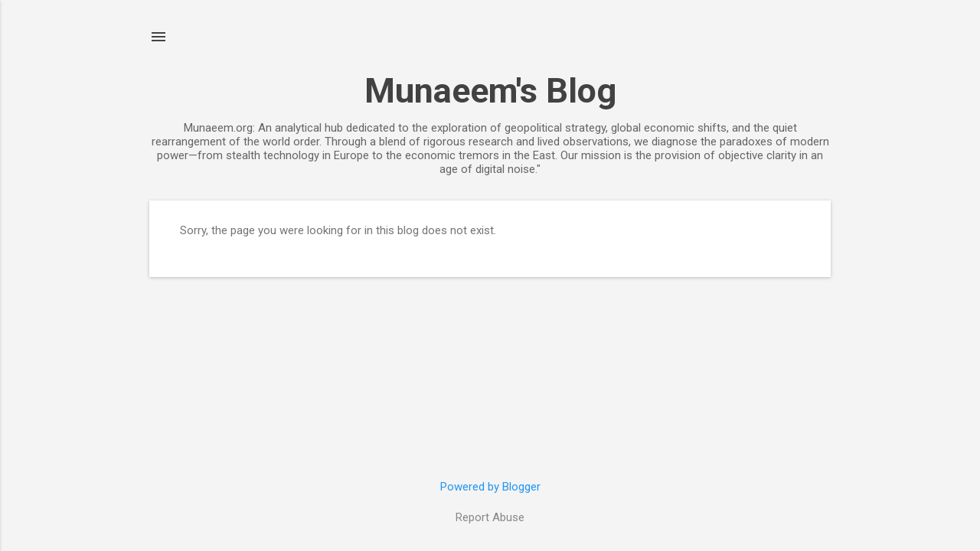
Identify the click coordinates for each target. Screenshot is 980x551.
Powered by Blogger (490, 487)
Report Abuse (490, 517)
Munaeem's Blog (490, 91)
